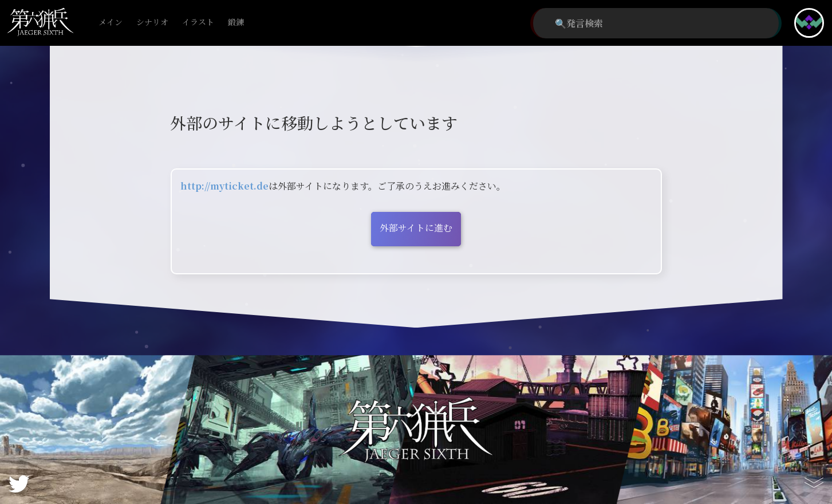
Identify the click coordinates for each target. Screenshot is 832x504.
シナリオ (152, 23)
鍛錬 (236, 23)
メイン (111, 23)
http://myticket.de (224, 186)
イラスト (198, 23)
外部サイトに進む (416, 228)
